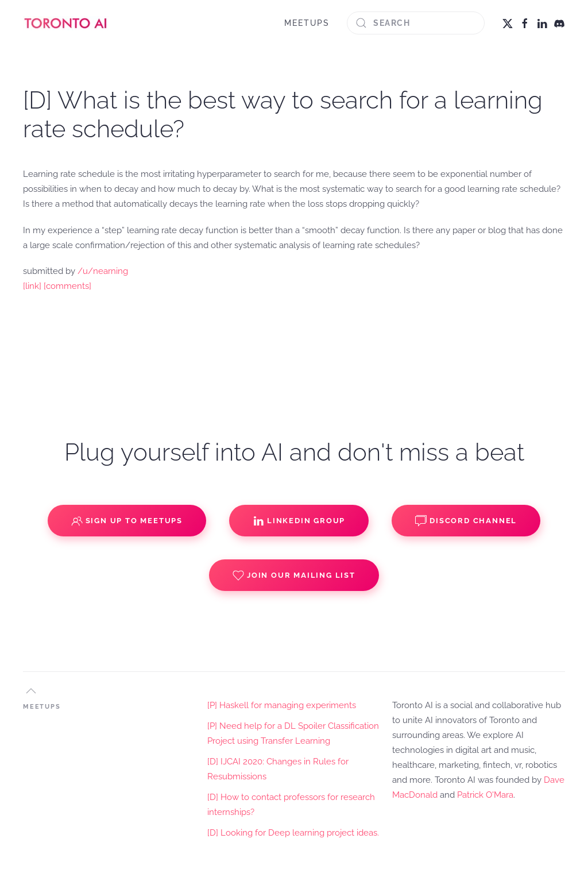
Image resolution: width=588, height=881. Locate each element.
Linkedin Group (299, 521)
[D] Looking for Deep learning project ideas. (293, 833)
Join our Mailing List (294, 575)
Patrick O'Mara (485, 795)
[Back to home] (66, 23)
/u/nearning (103, 271)
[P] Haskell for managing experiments (282, 705)
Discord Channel (466, 521)
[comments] (67, 286)
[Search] (416, 23)
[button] (31, 691)
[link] (32, 286)
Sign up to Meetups (127, 521)
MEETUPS (307, 23)
